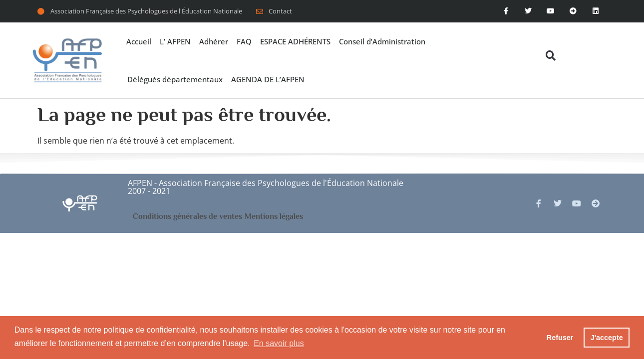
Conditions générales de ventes (187, 216)
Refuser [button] (560, 338)
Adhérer (214, 41)
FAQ (244, 41)
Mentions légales (274, 216)
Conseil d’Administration (382, 41)
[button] (550, 56)
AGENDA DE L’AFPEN (268, 79)
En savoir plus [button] (279, 343)
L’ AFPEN (175, 41)
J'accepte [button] (607, 338)
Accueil (139, 41)
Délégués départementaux (175, 79)
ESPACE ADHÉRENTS (295, 41)
